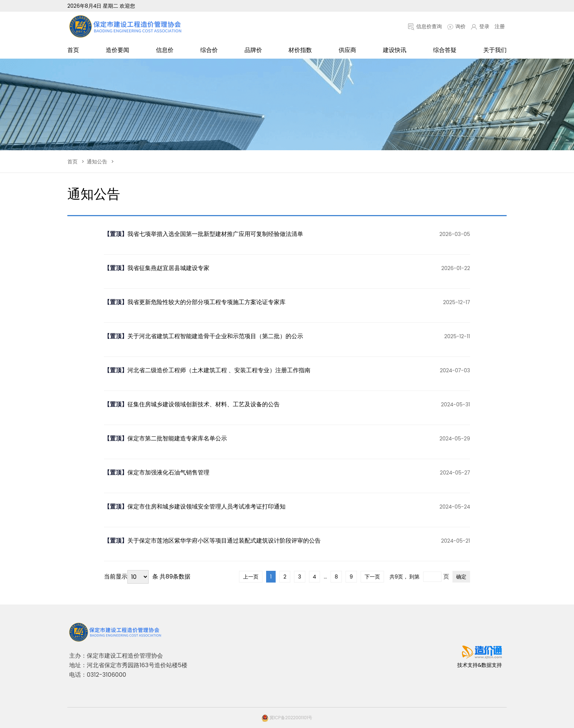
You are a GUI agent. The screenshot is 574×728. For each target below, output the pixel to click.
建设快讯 (395, 50)
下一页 (372, 577)
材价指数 (300, 50)
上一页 (251, 577)
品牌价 (253, 50)
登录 (480, 26)
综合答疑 (445, 50)
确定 (461, 577)
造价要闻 (118, 50)
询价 (456, 26)
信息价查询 (425, 26)
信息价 (165, 50)
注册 (500, 26)
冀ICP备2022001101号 (287, 718)
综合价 (209, 50)
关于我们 (495, 50)
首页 (73, 50)
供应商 (347, 50)
